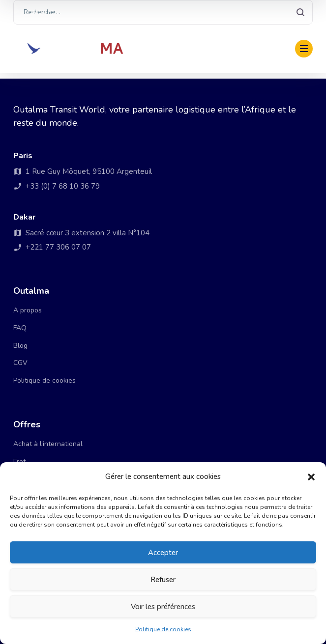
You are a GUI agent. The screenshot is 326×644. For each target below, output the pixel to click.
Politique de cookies (163, 629)
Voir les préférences (163, 607)
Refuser (163, 580)
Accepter (163, 553)
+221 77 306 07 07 (51, 12)
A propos (28, 310)
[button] (311, 477)
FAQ (20, 328)
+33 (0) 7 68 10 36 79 (130, 12)
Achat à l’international (48, 444)
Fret (19, 462)
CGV (20, 363)
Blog (20, 346)
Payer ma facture (256, 49)
